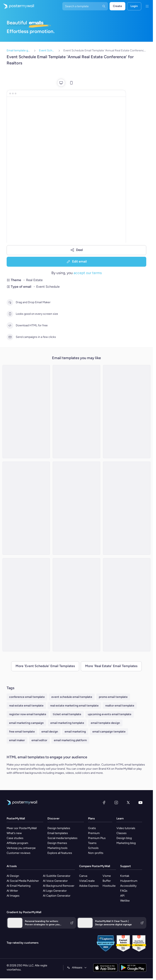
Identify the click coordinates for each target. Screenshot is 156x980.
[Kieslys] (147, 6)
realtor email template (120, 706)
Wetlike (125, 901)
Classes (122, 833)
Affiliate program (17, 843)
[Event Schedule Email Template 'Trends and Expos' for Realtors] (127, 412)
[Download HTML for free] (10, 325)
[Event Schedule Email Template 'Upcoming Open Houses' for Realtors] (76, 508)
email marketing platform (70, 740)
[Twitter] (128, 802)
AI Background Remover (59, 886)
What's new (14, 833)
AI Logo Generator (55, 891)
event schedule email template (72, 697)
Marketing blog (126, 843)
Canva (83, 876)
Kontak (125, 876)
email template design (105, 723)
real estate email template (26, 706)
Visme (107, 876)
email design (50, 732)
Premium (94, 833)
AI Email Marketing (19, 886)
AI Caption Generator (57, 896)
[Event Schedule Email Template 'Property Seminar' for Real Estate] (127, 508)
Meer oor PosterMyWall (22, 828)
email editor (39, 740)
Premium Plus (97, 838)
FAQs (124, 891)
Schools (93, 848)
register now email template (28, 714)
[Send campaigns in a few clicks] (10, 337)
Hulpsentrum (129, 881)
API (122, 896)
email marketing (75, 732)
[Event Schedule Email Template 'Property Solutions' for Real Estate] (76, 605)
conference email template (27, 697)
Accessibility (128, 886)
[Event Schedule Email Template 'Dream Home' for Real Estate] (76, 412)
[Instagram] (116, 802)
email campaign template (109, 732)
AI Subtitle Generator (57, 876)
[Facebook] (104, 802)
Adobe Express (89, 886)
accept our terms (88, 273)
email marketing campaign (26, 723)
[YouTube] (140, 802)
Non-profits (96, 853)
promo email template (113, 697)
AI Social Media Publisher (23, 881)
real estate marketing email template (74, 706)
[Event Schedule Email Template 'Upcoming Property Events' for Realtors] (127, 605)
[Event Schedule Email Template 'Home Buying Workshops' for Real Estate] (26, 412)
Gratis (92, 828)
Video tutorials (126, 828)
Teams (92, 843)
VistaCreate (87, 881)
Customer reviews (19, 853)
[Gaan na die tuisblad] (17, 6)
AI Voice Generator (55, 881)
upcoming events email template (110, 714)
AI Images (13, 896)
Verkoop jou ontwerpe (21, 848)
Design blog (124, 838)
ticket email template (67, 714)
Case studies (15, 838)
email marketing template (67, 723)
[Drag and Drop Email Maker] (10, 302)
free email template (22, 732)
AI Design (13, 876)
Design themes (57, 843)
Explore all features (60, 853)
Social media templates (62, 838)
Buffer (107, 881)
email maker (17, 740)
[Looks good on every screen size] (10, 314)
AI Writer (12, 891)
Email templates (58, 833)
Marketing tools (57, 848)
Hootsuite (109, 886)
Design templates (59, 828)
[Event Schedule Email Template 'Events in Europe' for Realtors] (26, 605)
